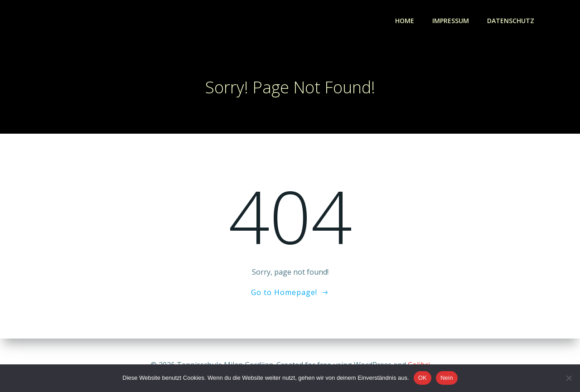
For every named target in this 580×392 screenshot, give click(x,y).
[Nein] (569, 378)
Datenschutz (511, 21)
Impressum (451, 21)
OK (423, 378)
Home (405, 21)
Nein (447, 378)
